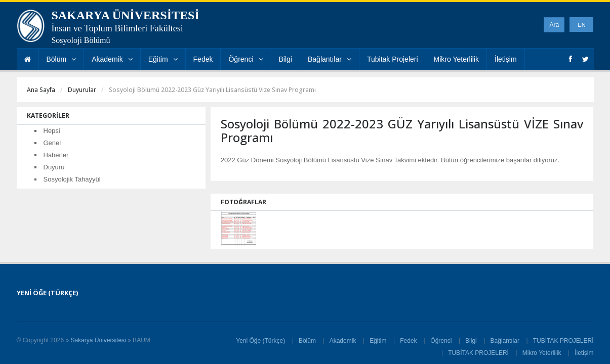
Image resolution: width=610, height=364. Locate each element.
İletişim (506, 59)
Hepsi (52, 131)
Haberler (56, 155)
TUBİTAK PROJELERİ (563, 341)
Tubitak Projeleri (393, 59)
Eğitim (163, 59)
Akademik (112, 59)
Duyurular (82, 90)
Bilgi (286, 59)
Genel (52, 143)
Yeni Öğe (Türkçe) (260, 341)
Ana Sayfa (41, 90)
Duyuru (54, 167)
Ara (554, 25)
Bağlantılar (330, 59)
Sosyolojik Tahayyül (72, 179)
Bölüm (62, 59)
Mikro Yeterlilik (456, 59)
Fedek (203, 59)
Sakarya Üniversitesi (98, 340)
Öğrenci (246, 59)
